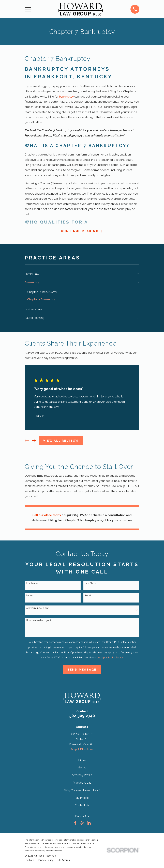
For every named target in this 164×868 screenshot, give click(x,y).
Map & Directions (82, 750)
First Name (32, 584)
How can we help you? (39, 621)
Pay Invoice (82, 798)
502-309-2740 (82, 716)
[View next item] (34, 441)
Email (88, 596)
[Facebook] (75, 823)
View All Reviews (61, 441)
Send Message (82, 670)
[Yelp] (82, 823)
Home (82, 768)
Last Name (91, 584)
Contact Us (82, 806)
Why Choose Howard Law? (82, 791)
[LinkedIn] (89, 823)
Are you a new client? (38, 609)
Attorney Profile (82, 776)
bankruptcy (66, 97)
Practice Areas (82, 783)
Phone (30, 596)
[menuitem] (80, 274)
